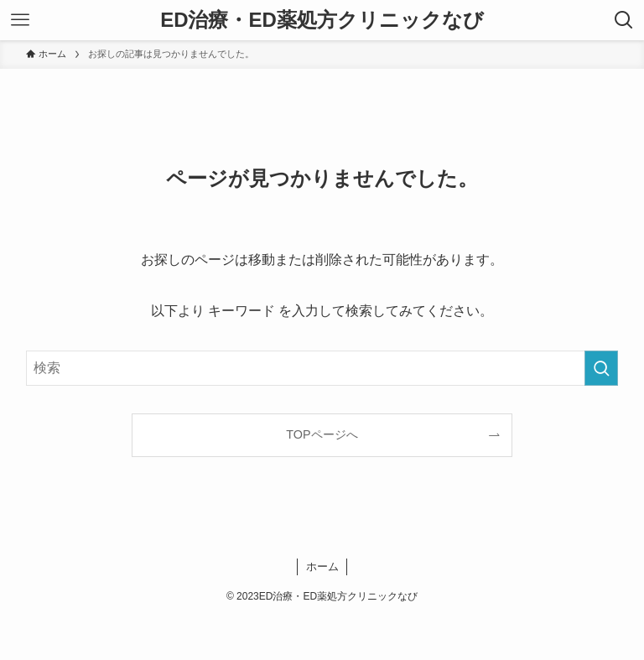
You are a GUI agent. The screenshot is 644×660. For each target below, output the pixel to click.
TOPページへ (322, 434)
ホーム (322, 566)
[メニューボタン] (20, 20)
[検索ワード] (322, 368)
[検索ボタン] (624, 20)
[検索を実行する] (601, 368)
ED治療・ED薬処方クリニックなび (322, 20)
